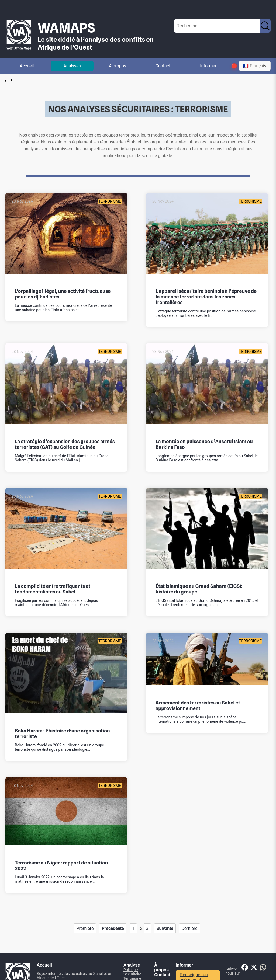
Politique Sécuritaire (132, 972)
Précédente (113, 928)
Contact (163, 66)
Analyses (72, 66)
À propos (161, 967)
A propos (118, 66)
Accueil (27, 66)
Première (85, 928)
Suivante (165, 928)
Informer (208, 66)
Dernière (189, 928)
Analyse (132, 965)
